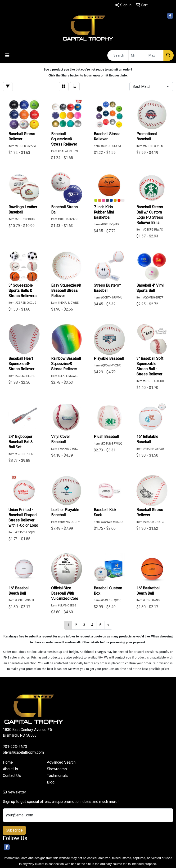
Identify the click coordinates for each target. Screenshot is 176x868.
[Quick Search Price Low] (137, 55)
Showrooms (57, 769)
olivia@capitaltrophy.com (23, 752)
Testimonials (58, 776)
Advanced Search (61, 762)
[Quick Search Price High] (155, 55)
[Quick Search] (118, 55)
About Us (10, 769)
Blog (51, 782)
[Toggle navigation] (7, 55)
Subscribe (14, 830)
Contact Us (12, 776)
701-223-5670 (15, 747)
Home (8, 762)
